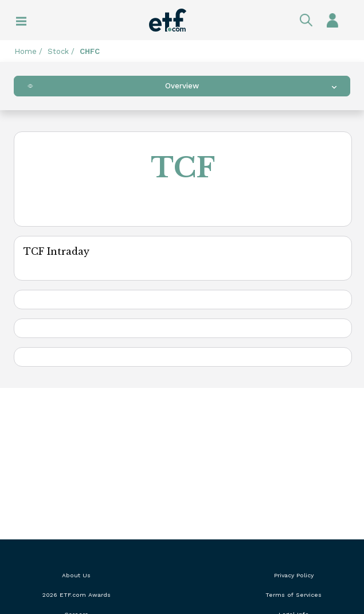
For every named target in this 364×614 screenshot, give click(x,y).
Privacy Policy (294, 575)
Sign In (332, 20)
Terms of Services (293, 595)
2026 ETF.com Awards (77, 595)
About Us (76, 575)
